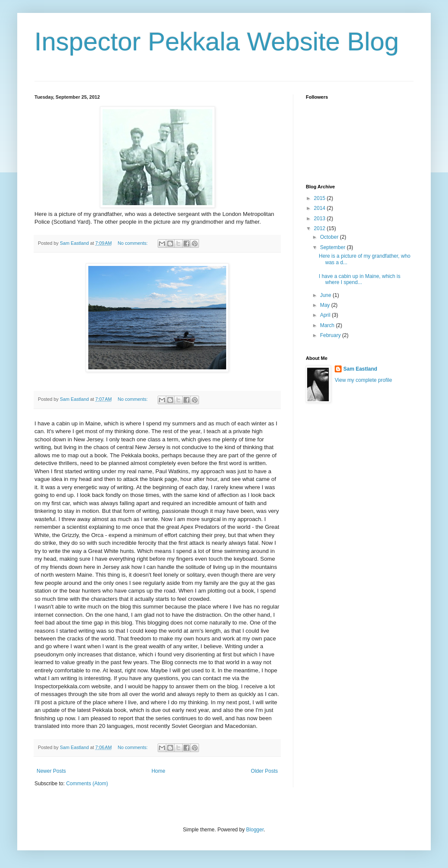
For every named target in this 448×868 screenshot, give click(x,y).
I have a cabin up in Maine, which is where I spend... (359, 279)
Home (159, 771)
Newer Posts (51, 771)
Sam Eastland (360, 369)
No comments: (133, 243)
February (331, 335)
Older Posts (264, 771)
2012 (320, 228)
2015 (320, 198)
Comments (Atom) (87, 784)
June (326, 295)
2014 (320, 208)
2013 (320, 219)
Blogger (255, 830)
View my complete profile (363, 380)
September (333, 247)
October (330, 237)
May (326, 305)
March (328, 325)
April (326, 315)
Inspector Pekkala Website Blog (217, 42)
